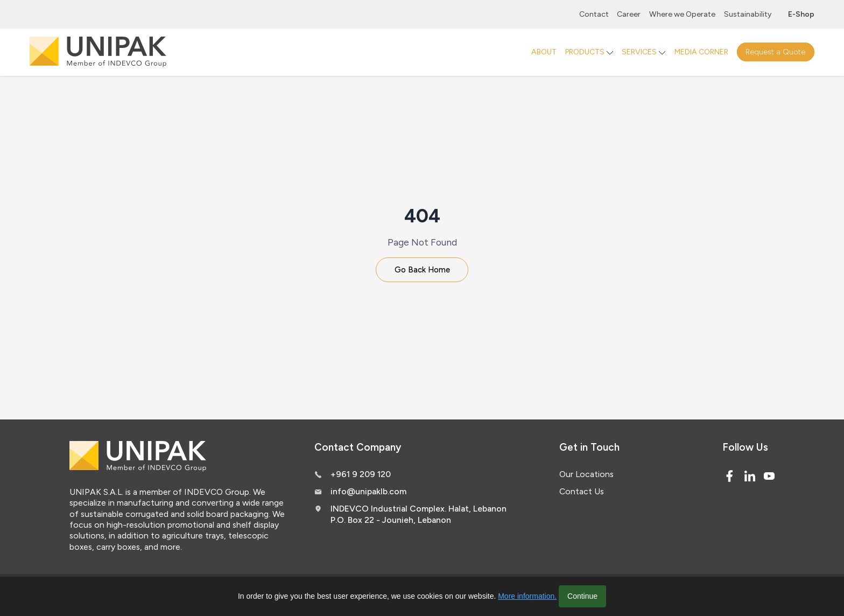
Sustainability (748, 14)
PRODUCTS (585, 52)
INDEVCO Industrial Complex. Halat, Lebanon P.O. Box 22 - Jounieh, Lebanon (419, 517)
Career (629, 14)
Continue (582, 596)
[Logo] (98, 52)
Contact (594, 14)
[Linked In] (750, 478)
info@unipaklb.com (368, 494)
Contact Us (582, 494)
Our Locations (586, 476)
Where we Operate (682, 14)
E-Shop (801, 14)
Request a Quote (775, 52)
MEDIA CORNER (701, 52)
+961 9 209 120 (361, 476)
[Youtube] (769, 478)
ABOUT (544, 52)
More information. (527, 596)
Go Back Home (422, 271)
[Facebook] (729, 478)
